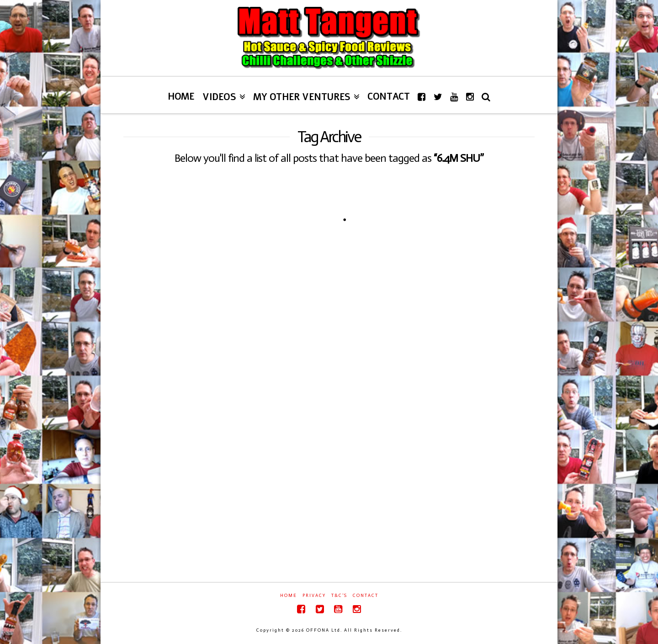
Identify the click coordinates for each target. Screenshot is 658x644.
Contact (366, 596)
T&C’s (339, 596)
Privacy (314, 596)
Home (289, 596)
